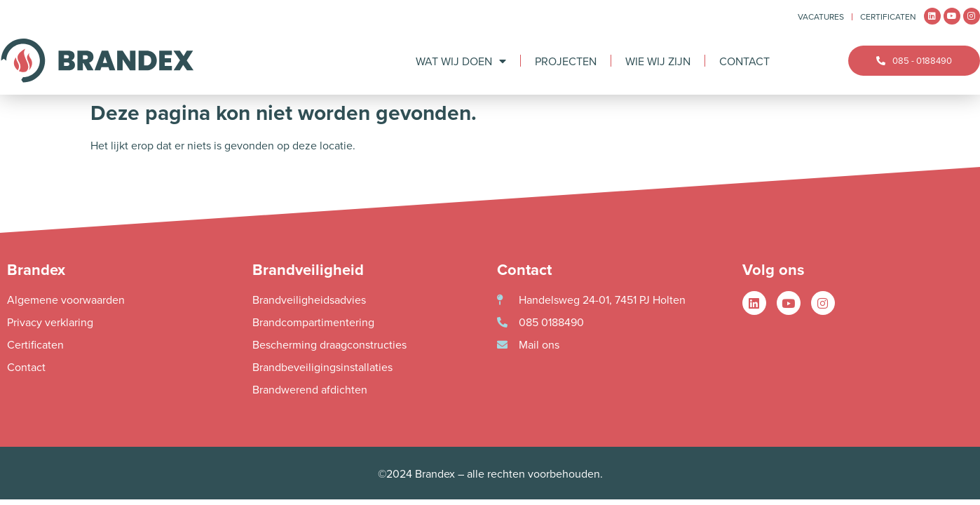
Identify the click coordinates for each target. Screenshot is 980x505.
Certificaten (888, 16)
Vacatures (821, 16)
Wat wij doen (461, 61)
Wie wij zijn (658, 61)
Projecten (566, 61)
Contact (744, 61)
